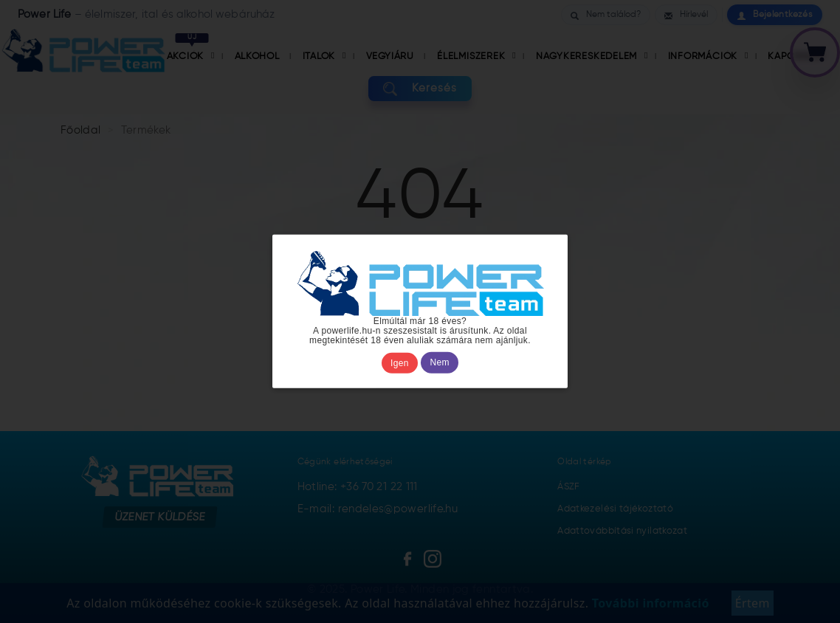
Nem (440, 363)
